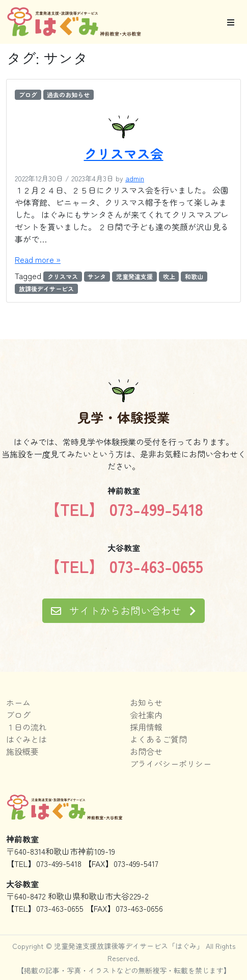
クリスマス (63, 276)
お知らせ (146, 702)
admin (135, 178)
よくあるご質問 (158, 739)
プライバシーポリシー (171, 764)
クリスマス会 (124, 153)
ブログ (28, 94)
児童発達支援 (134, 276)
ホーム (18, 702)
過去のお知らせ (68, 94)
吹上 (169, 276)
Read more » (38, 259)
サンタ (97, 276)
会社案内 (146, 715)
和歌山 (194, 276)
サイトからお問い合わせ (123, 610)
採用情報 (146, 727)
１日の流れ (26, 727)
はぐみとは (26, 739)
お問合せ (146, 751)
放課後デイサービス (46, 289)
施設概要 (22, 751)
